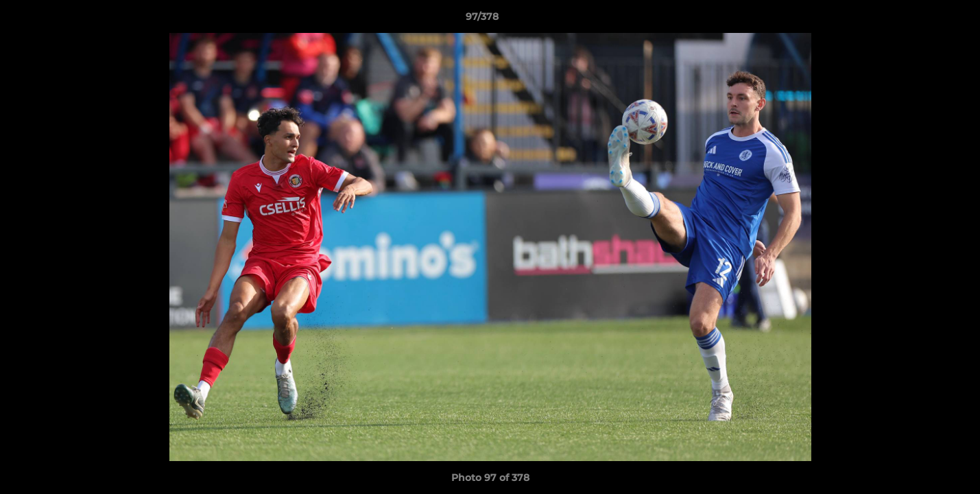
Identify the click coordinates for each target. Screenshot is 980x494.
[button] (922, 20)
